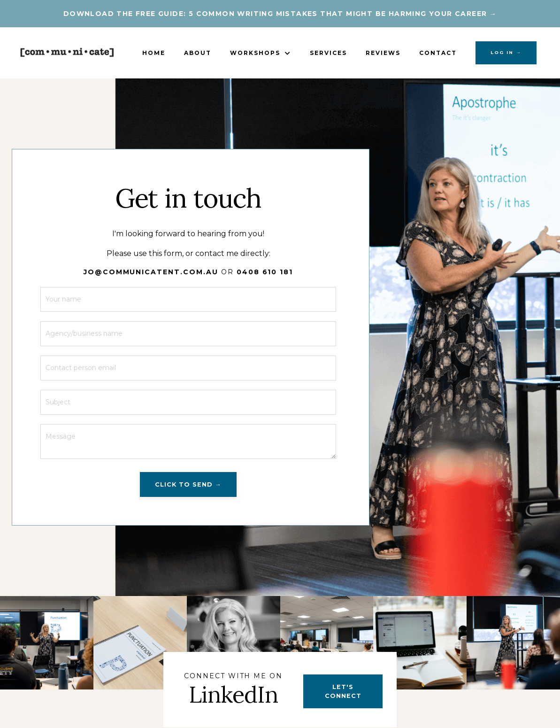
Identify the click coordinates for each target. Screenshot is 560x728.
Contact (438, 53)
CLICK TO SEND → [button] (188, 484)
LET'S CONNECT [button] (343, 691)
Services (328, 53)
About (198, 53)
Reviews (383, 53)
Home (154, 53)
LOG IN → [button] (506, 52)
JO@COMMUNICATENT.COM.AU (151, 272)
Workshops (261, 53)
